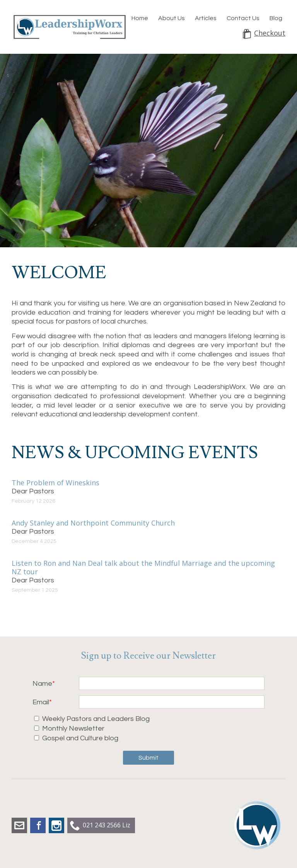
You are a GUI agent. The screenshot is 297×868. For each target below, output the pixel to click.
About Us (172, 18)
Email (41, 702)
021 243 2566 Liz (107, 825)
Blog (276, 18)
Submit (148, 758)
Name (42, 684)
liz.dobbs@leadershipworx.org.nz (19, 825)
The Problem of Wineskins (55, 483)
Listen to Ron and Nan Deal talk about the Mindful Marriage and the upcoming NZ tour (143, 567)
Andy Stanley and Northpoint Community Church (93, 523)
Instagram (56, 825)
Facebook (38, 825)
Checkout (270, 33)
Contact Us (243, 18)
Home (140, 18)
